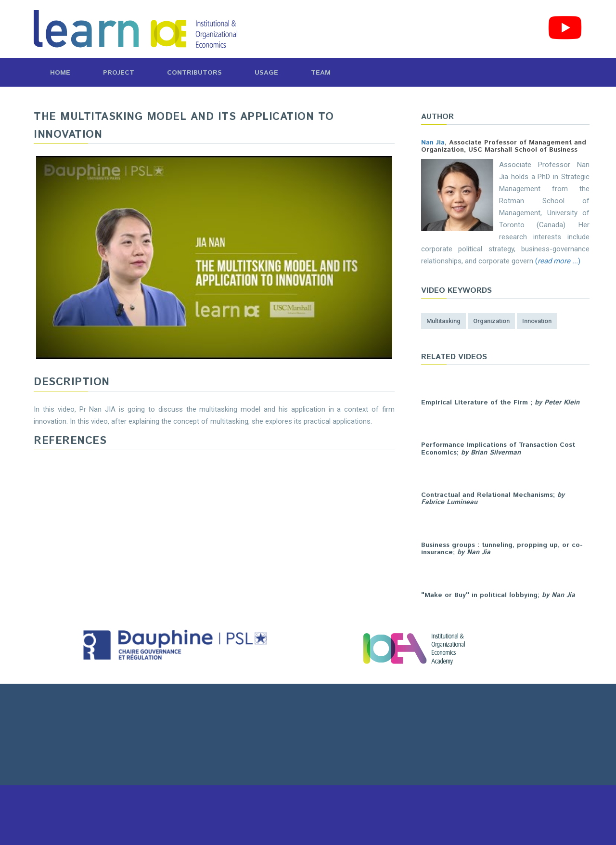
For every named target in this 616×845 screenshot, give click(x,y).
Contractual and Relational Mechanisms (487, 495)
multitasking (443, 321)
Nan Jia (433, 143)
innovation (537, 321)
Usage (266, 73)
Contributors (194, 73)
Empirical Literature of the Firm (476, 403)
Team (321, 73)
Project (119, 73)
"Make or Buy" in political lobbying (479, 595)
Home (60, 73)
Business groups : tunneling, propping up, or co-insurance (502, 549)
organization (491, 321)
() (558, 261)
